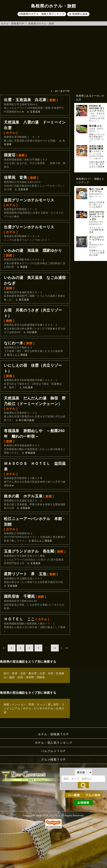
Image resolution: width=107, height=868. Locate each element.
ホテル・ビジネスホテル (38, 708)
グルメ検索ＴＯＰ (53, 760)
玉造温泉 (35, 112)
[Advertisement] (53, 57)
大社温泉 (32, 332)
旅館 (7, 704)
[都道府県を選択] (83, 772)
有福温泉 (30, 453)
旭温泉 (24, 267)
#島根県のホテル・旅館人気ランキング (42, 14)
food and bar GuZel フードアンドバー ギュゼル (97, 216)
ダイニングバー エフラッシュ (97, 240)
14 (55, 648)
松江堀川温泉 (27, 420)
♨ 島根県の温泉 (78, 14)
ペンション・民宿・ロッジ (28, 704)
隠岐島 (41, 677)
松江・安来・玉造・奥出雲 (20, 673)
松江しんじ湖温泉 (18, 355)
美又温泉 (24, 300)
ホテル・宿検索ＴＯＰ (53, 734)
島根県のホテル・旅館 (41, 23)
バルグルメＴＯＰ (53, 751)
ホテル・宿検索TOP (13, 23)
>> (67, 648)
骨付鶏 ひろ (95, 126)
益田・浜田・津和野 (22, 677)
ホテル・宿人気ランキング (54, 743)
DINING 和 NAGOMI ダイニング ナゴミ (97, 108)
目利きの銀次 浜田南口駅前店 (96, 149)
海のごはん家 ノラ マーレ (96, 190)
